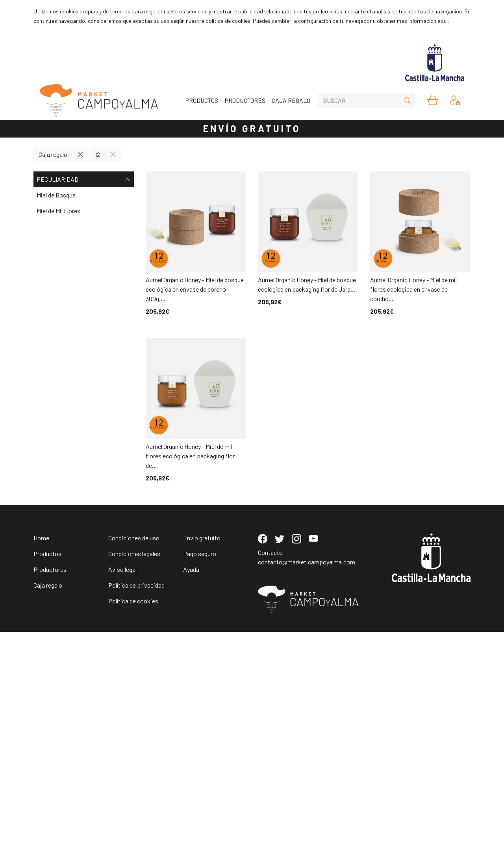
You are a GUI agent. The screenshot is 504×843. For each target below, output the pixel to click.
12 (97, 154)
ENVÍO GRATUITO (252, 128)
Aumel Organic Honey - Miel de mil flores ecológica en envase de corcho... (413, 289)
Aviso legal (122, 781)
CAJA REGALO (291, 100)
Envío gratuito (202, 749)
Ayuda (191, 781)
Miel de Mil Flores (58, 211)
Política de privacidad (136, 796)
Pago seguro (200, 765)
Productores (50, 781)
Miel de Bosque (56, 195)
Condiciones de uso (134, 749)
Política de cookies (133, 812)
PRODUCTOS (202, 100)
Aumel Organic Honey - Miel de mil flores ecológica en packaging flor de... (190, 456)
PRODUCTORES (245, 100)
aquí (443, 21)
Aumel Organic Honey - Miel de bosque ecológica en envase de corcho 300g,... (195, 289)
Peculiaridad (84, 179)
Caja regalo (53, 154)
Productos (47, 765)
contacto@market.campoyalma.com (307, 773)
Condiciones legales (134, 765)
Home (41, 749)
